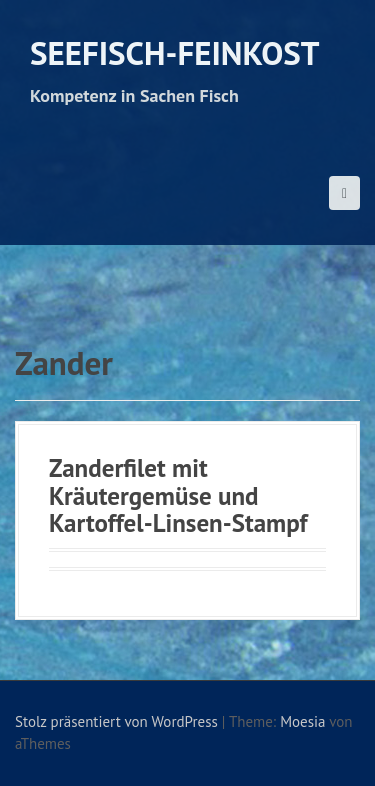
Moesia (302, 721)
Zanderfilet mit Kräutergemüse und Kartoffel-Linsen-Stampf (178, 495)
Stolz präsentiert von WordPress (116, 721)
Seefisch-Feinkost (174, 52)
